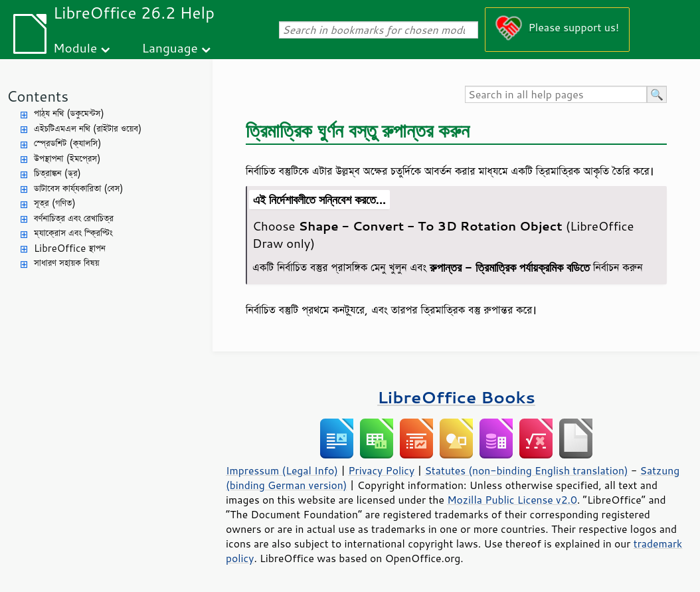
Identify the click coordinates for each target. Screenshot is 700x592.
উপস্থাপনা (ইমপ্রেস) (67, 158)
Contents (38, 96)
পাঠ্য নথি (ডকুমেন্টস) (69, 113)
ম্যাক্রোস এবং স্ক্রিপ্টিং (73, 233)
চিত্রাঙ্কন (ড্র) (57, 173)
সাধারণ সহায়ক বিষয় (67, 263)
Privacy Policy (381, 470)
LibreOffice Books (456, 397)
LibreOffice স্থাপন (70, 248)
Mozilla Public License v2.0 (512, 500)
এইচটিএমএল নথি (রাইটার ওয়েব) (88, 129)
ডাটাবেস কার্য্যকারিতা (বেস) (79, 188)
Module (75, 48)
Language (170, 48)
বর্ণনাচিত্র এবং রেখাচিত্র (74, 218)
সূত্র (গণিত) (55, 203)
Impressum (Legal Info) (282, 470)
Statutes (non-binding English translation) (526, 470)
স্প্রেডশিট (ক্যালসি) (68, 143)
